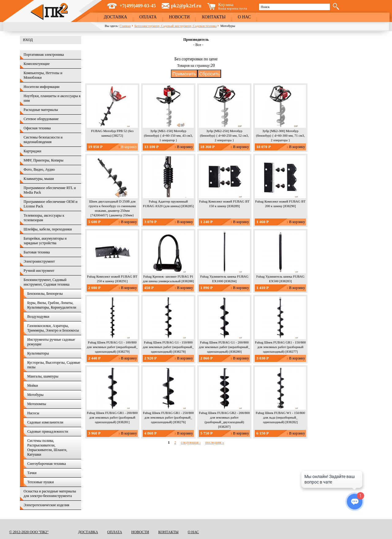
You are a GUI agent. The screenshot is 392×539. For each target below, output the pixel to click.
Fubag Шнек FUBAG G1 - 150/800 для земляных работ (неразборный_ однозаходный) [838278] (168, 347)
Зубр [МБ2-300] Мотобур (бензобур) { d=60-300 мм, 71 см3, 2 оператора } (280, 135)
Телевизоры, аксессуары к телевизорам (44, 218)
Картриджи (32, 151)
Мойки (33, 385)
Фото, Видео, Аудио (39, 169)
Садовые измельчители (45, 422)
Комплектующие (37, 64)
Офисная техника (37, 128)
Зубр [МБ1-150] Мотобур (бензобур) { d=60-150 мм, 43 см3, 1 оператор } (168, 135)
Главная (125, 26)
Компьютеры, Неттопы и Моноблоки (43, 75)
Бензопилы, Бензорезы (45, 294)
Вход (28, 40)
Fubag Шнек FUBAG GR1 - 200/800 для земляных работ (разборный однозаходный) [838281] (112, 417)
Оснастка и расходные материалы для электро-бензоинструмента (50, 493)
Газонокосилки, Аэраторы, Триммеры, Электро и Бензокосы (53, 328)
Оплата (148, 17)
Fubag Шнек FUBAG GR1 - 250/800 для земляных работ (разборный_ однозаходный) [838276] (168, 417)
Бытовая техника (37, 252)
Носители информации (41, 87)
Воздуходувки (38, 317)
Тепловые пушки (41, 482)
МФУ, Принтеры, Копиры (43, 160)
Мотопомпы (37, 404)
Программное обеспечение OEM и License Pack (51, 204)
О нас (244, 17)
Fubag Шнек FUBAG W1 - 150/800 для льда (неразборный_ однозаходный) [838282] (280, 417)
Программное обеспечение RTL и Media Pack (50, 190)
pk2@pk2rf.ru (186, 6)
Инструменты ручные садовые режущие (51, 342)
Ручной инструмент (39, 271)
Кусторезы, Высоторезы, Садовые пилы (54, 365)
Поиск (265, 7)
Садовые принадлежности (48, 431)
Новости (179, 17)
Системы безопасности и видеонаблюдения (43, 140)
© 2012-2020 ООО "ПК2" (29, 532)
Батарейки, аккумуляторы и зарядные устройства (45, 241)
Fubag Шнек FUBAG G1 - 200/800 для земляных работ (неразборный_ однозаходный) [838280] (224, 347)
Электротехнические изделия (46, 505)
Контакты (214, 17)
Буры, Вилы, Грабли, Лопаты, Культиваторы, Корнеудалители (52, 305)
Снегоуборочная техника (47, 464)
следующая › (191, 442)
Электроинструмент (39, 261)
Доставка (115, 17)
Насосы (33, 413)
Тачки (32, 473)
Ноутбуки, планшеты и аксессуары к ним (52, 98)
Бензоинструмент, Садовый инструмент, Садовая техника (175, 26)
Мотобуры (35, 395)
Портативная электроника (44, 55)
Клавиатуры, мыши (39, 179)
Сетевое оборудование (41, 119)
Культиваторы (38, 353)
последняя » (215, 442)
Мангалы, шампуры (43, 376)
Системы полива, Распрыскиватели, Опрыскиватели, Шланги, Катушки (47, 448)
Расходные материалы (41, 110)
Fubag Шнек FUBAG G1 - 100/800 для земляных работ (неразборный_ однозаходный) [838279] (112, 347)
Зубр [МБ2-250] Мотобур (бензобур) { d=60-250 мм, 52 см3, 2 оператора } (224, 135)
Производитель (196, 40)
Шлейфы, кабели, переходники (48, 229)
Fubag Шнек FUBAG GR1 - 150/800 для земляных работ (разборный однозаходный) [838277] (280, 347)
